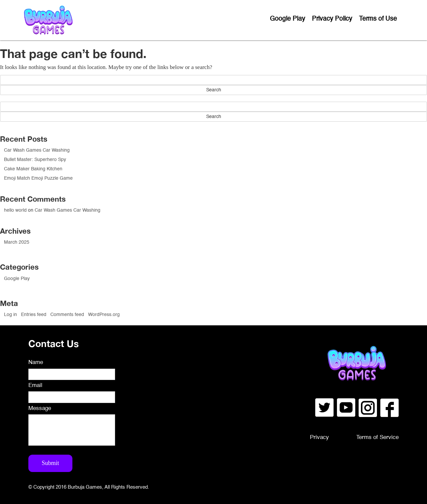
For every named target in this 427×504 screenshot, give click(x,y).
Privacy (319, 437)
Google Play (288, 19)
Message (40, 408)
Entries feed (34, 315)
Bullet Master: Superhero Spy (35, 160)
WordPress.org (104, 315)
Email (35, 385)
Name (36, 362)
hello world (15, 210)
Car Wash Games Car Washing (37, 150)
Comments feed (67, 315)
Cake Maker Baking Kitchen (33, 169)
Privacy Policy (332, 19)
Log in (11, 315)
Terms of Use (378, 19)
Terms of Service (377, 437)
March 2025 (17, 242)
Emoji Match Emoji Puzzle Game (38, 178)
